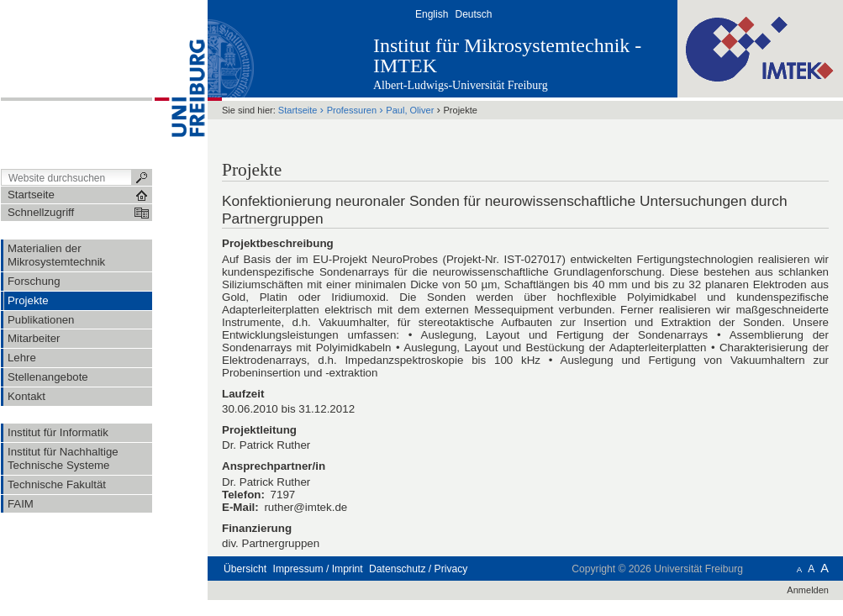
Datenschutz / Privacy (418, 569)
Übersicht (245, 569)
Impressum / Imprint (318, 569)
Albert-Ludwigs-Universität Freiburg (461, 85)
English (432, 14)
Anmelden (808, 590)
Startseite (298, 110)
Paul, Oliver (410, 110)
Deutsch (473, 14)
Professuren (352, 110)
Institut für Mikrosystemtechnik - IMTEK (507, 55)
